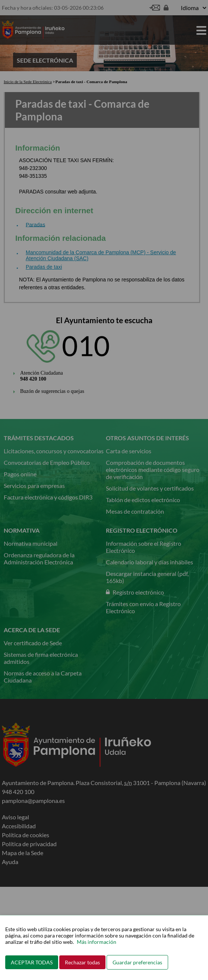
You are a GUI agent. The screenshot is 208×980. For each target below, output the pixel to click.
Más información (97, 942)
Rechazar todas (82, 962)
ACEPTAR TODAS (32, 962)
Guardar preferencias (137, 962)
